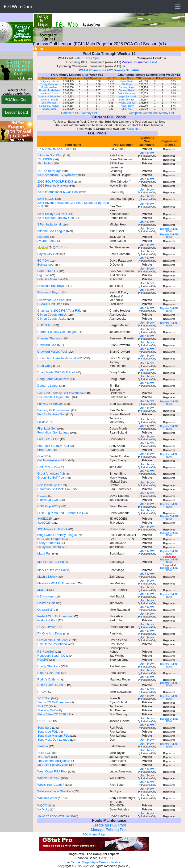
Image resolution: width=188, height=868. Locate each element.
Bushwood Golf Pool (51, 300)
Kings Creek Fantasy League (57, 535)
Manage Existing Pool (109, 830)
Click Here (134, 129)
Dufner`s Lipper (48, 386)
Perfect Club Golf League (54, 616)
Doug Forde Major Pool (53, 379)
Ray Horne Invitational (52, 644)
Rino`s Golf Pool (48, 673)
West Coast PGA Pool (52, 771)
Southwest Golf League (53, 740)
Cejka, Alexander (127, 94)
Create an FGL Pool (109, 825)
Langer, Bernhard (127, 97)
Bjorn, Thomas (127, 100)
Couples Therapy (49, 338)
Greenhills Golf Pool (51, 478)
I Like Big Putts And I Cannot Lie (59, 513)
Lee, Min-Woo (49, 103)
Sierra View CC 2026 (52, 714)
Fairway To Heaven (50, 404)
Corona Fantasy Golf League (57, 332)
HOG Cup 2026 (48, 506)
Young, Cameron (49, 84)
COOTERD (45, 325)
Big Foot (43, 275)
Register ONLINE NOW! (169, 230)
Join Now (147, 153)
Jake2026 (44, 523)
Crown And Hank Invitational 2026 (60, 358)
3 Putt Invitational (49, 224)
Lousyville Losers (49, 547)
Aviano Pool (45, 241)
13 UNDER (45, 159)
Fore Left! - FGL (48, 439)
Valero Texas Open (87, 58)
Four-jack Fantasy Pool (53, 446)
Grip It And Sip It (48, 485)
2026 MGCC (46, 199)
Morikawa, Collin (49, 94)
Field (154, 62)
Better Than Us (48, 271)
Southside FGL (47, 732)
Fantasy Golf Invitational (54, 410)
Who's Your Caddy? (51, 785)
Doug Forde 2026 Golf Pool (56, 372)
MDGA (42, 590)
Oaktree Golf (46, 603)
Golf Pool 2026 (47, 467)
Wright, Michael (127, 103)
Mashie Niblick (47, 577)
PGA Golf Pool (47, 620)
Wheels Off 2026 (49, 778)
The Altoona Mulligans (52, 761)
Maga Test (44, 553)
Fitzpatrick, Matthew (49, 90)
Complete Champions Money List (151, 113)
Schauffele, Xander (49, 106)
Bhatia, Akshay (49, 87)
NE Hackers (45, 596)
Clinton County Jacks (52, 319)
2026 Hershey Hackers (53, 186)
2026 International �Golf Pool (58, 192)
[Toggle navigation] (178, 7)
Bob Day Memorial (50, 279)
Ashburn (43, 237)
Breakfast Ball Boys (51, 286)
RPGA (42, 692)
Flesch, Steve (127, 106)
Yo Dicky (43, 809)
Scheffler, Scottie (49, 100)
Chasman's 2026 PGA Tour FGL (59, 311)
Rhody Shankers (49, 666)
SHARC (43, 706)
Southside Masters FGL (53, 736)
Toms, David (127, 81)
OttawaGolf (45, 610)
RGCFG (43, 660)
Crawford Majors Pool (52, 352)
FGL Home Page (94, 834)
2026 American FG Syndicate (57, 175)
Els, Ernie (127, 84)
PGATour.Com (16, 100)
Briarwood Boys (48, 292)
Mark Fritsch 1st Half (51, 562)
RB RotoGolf (46, 652)
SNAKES (44, 721)
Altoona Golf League (51, 231)
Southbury (44, 728)
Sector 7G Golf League (53, 702)
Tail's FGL (44, 753)
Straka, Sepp (49, 109)
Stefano (43, 746)
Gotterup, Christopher (49, 97)
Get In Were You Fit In (52, 460)
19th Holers (45, 163)
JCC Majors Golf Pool (52, 529)
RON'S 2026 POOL (50, 685)
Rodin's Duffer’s (48, 679)
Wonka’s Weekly (49, 798)
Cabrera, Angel (127, 87)
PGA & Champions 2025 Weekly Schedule (109, 70)
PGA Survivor (46, 627)
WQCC (42, 805)
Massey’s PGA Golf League (56, 583)
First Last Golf (47, 428)
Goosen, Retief (127, 90)
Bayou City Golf (48, 254)
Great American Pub (51, 474)
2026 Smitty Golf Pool (52, 214)
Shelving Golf (46, 710)
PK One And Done (50, 633)
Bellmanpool (46, 265)
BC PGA (43, 261)
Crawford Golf (47, 345)
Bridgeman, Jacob (49, 81)
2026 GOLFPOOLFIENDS (55, 182)
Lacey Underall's (49, 543)
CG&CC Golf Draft (50, 304)
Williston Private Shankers (55, 791)
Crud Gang (45, 366)
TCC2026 (44, 757)
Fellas (42, 422)
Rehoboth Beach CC (51, 656)
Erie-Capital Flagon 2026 (54, 397)
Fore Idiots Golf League (53, 432)
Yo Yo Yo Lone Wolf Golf (54, 816)
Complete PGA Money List (79, 113)
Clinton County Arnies (52, 315)
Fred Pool (44, 450)
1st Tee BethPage (49, 171)
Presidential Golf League (54, 640)
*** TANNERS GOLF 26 (53, 149)
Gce (40, 456)
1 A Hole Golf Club (50, 155)
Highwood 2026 (48, 500)
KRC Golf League (49, 539)
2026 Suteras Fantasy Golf (56, 218)
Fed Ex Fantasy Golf (51, 414)
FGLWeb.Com (18, 7)
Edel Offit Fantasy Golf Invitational (60, 393)
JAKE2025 (44, 519)
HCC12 (42, 496)
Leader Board (17, 112)
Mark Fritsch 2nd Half (52, 570)
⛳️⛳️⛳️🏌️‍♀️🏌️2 (48, 247)
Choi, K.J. (127, 109)
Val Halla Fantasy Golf (52, 765)
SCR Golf (44, 698)
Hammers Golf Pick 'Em (54, 489)
